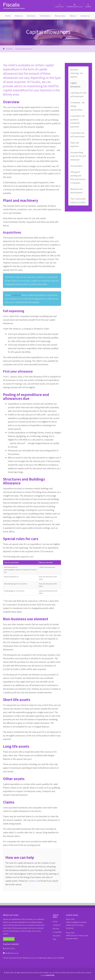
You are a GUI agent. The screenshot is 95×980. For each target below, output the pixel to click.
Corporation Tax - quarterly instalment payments (78, 121)
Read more (9, 939)
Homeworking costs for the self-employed (78, 156)
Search (88, 6)
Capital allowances (75, 85)
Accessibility (57, 932)
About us (19, 16)
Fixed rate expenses (75, 144)
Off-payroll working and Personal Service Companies (78, 177)
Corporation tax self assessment (78, 135)
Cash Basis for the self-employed (78, 94)
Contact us (85, 16)
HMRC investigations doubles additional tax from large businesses (76, 925)
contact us (16, 295)
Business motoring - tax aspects (77, 73)
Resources (60, 16)
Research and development (76, 191)
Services (31, 16)
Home (8, 16)
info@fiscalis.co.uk (75, 6)
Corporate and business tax (23, 49)
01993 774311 (59, 6)
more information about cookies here (71, 972)
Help (54, 939)
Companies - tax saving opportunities (77, 106)
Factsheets (45, 16)
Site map (56, 928)
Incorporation (76, 166)
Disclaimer (57, 936)
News (73, 16)
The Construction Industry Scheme (78, 200)
